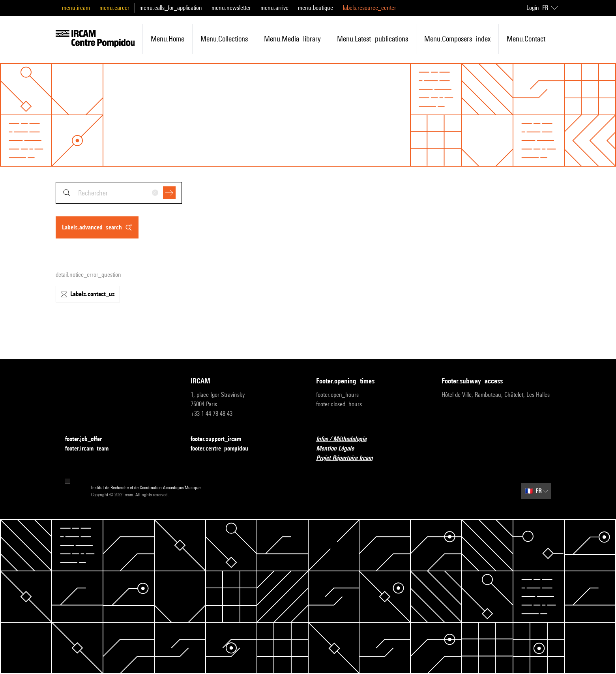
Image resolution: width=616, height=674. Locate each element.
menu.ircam (76, 8)
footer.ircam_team (92, 449)
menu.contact (526, 39)
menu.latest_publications (373, 39)
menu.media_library (292, 39)
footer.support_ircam (221, 439)
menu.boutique (315, 8)
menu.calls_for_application (171, 8)
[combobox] (119, 193)
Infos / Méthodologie (346, 439)
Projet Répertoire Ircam (349, 458)
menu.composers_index (457, 39)
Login (533, 8)
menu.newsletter (231, 8)
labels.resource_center (370, 8)
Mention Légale (340, 449)
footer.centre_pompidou (224, 449)
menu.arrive (274, 8)
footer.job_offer (88, 439)
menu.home (168, 39)
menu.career (114, 8)
